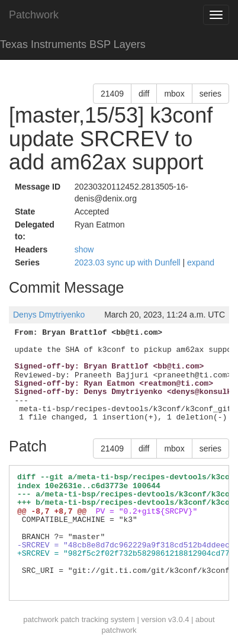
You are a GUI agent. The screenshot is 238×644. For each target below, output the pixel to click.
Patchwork (34, 15)
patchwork (41, 619)
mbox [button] (174, 94)
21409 (112, 94)
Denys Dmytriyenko (49, 315)
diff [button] (144, 94)
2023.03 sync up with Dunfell (129, 262)
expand (201, 262)
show (84, 249)
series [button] (210, 94)
